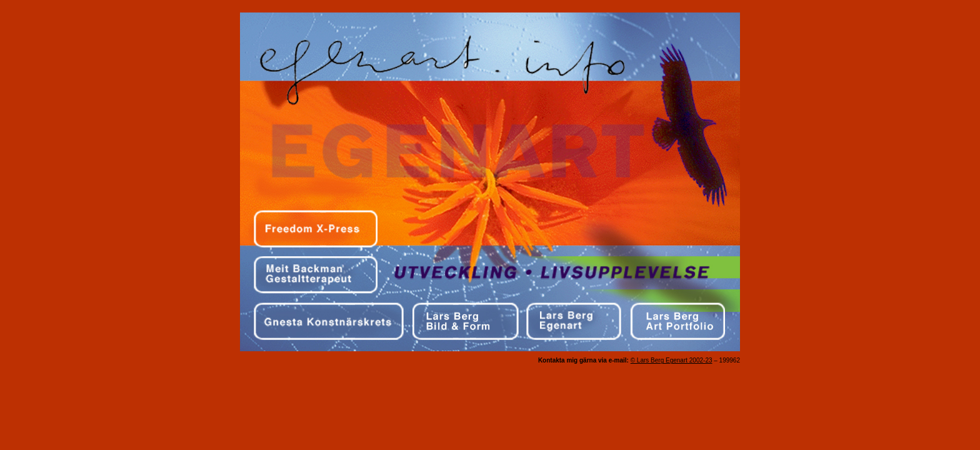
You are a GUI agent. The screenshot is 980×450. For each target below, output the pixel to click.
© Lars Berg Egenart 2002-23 (672, 360)
